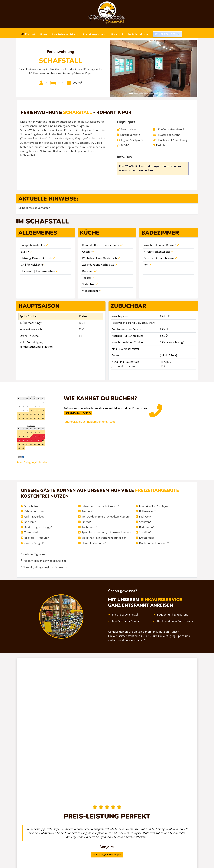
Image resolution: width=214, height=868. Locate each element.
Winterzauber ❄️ (167, 34)
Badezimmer (160, 233)
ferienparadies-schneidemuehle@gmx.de (90, 422)
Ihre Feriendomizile (63, 34)
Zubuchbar (128, 306)
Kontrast (28, 34)
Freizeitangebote (93, 34)
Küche (90, 233)
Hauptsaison (39, 306)
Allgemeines (38, 233)
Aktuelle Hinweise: (48, 199)
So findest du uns (138, 34)
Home (44, 34)
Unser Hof (117, 34)
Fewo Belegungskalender (32, 462)
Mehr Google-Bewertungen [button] (107, 855)
